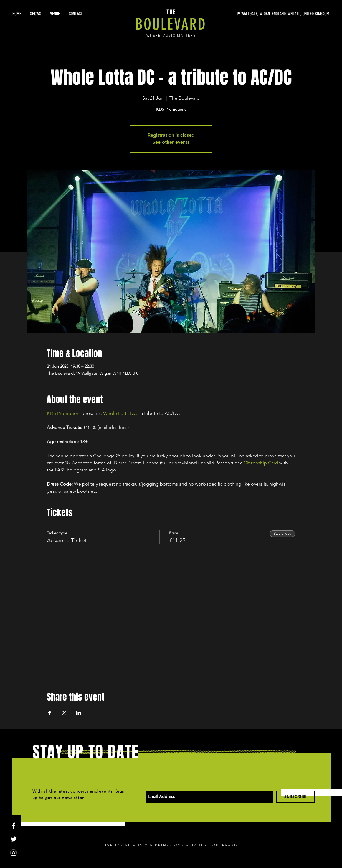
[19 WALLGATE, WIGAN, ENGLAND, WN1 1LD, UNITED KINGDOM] (274, 14)
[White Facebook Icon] (14, 826)
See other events (171, 142)
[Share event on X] (64, 713)
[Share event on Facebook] (50, 713)
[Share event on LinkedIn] (79, 713)
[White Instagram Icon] (14, 853)
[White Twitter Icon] (14, 839)
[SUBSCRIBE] (295, 797)
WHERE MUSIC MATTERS (171, 35)
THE (171, 12)
